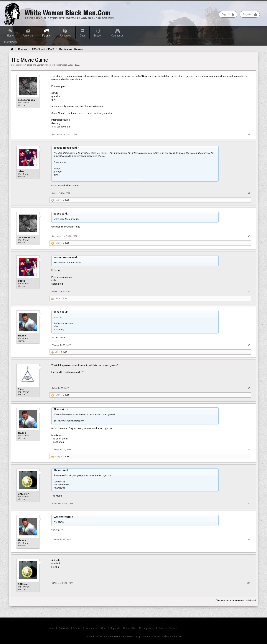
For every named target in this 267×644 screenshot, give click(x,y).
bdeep (22, 171)
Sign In (228, 14)
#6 (249, 388)
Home (10, 36)
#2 (249, 193)
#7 (249, 450)
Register (250, 14)
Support (98, 36)
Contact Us (117, 36)
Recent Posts (11, 42)
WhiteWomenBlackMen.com (123, 636)
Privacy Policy (147, 628)
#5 (249, 345)
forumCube (176, 636)
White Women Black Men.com (67, 13)
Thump (22, 336)
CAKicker (23, 494)
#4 (249, 291)
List (67, 200)
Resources (65, 36)
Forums (46, 36)
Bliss (21, 389)
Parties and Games (34, 65)
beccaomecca (61, 65)
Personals (28, 36)
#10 (248, 583)
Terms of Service (168, 628)
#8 (249, 503)
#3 (249, 236)
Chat (82, 36)
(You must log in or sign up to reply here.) (236, 600)
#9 (249, 539)
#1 (249, 134)
